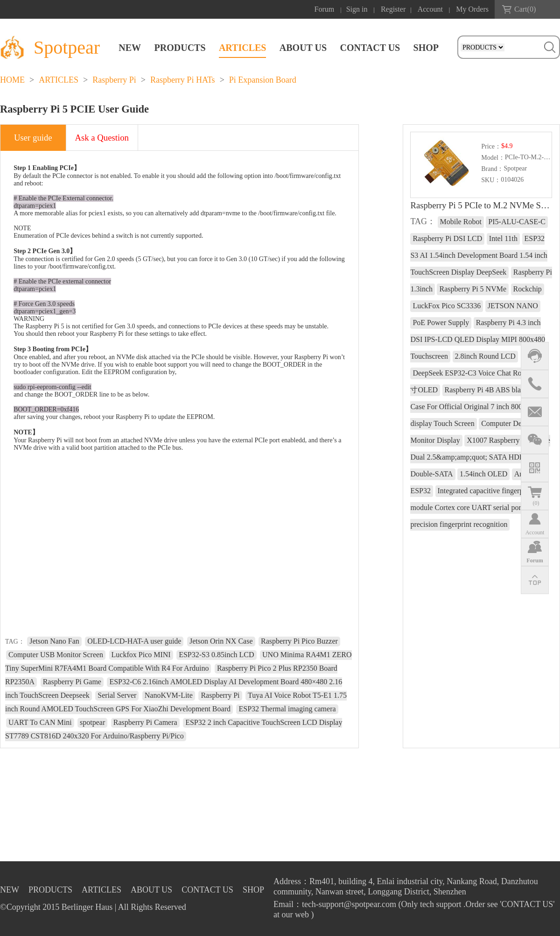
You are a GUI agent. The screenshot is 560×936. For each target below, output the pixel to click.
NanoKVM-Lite (169, 695)
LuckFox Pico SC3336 (447, 306)
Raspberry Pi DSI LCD (447, 238)
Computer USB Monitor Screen (56, 655)
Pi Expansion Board (263, 80)
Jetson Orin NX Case (221, 641)
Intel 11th (503, 238)
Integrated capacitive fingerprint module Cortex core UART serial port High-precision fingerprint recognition (476, 507)
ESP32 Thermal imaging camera (287, 709)
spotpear (92, 722)
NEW (130, 48)
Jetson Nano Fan (54, 641)
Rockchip (528, 289)
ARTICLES (243, 48)
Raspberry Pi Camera (145, 722)
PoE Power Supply (441, 323)
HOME (12, 80)
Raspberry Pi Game (72, 682)
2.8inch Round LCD (485, 356)
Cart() (525, 9)
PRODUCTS (180, 48)
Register (393, 9)
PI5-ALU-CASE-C (517, 222)
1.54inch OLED (483, 474)
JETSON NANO (513, 306)
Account (430, 9)
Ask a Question (102, 138)
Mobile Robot (461, 222)
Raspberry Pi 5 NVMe (473, 289)
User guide (33, 138)
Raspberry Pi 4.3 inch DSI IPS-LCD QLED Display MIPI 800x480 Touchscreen (477, 339)
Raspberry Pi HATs (183, 80)
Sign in (357, 9)
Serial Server (117, 695)
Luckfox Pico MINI (141, 655)
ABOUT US (303, 48)
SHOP (426, 48)
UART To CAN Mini (40, 722)
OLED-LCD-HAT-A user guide (134, 641)
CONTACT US (370, 48)
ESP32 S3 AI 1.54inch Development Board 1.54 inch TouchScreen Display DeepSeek (479, 255)
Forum (325, 9)
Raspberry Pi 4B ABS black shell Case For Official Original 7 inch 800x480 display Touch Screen (477, 407)
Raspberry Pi (114, 80)
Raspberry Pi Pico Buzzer (299, 641)
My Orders (472, 9)
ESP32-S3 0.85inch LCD (216, 655)
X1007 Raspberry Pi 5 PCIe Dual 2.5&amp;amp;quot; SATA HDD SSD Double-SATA (480, 457)
